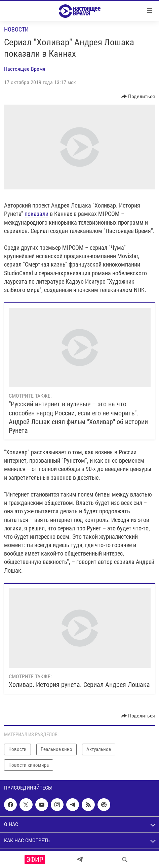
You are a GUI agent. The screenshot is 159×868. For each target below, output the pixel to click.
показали (36, 214)
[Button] (138, 97)
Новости (16, 29)
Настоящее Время (25, 69)
